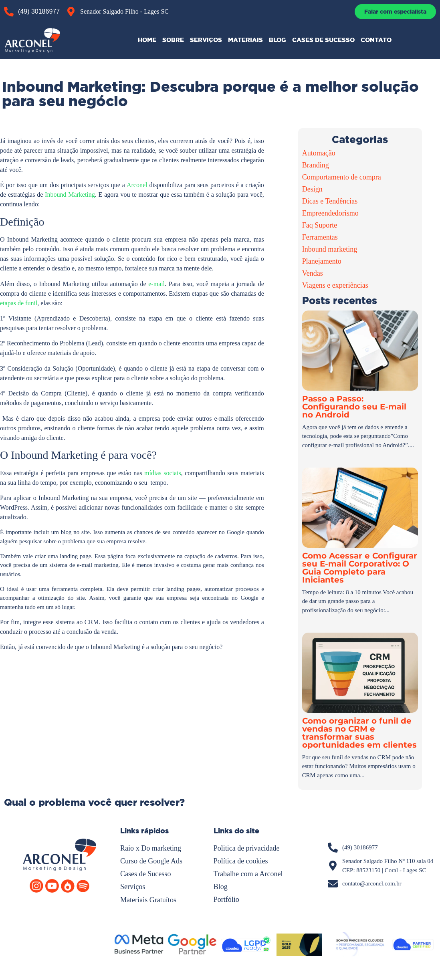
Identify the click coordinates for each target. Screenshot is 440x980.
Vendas (313, 273)
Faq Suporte (320, 225)
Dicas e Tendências (330, 201)
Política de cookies (241, 861)
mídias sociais (162, 473)
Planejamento (322, 261)
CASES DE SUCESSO (323, 40)
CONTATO (376, 40)
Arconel (138, 185)
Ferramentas (320, 237)
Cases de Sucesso (145, 874)
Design (312, 189)
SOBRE (173, 40)
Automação (319, 153)
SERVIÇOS (206, 40)
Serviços (133, 887)
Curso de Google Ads (151, 861)
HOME (147, 40)
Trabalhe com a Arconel (248, 874)
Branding (316, 165)
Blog (221, 887)
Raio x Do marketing (150, 848)
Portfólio (226, 899)
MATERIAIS (245, 40)
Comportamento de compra (342, 177)
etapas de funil (19, 303)
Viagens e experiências (335, 285)
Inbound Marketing (70, 195)
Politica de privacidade (247, 848)
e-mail (156, 284)
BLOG (278, 40)
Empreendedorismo (330, 213)
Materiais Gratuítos (148, 899)
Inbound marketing (330, 249)
